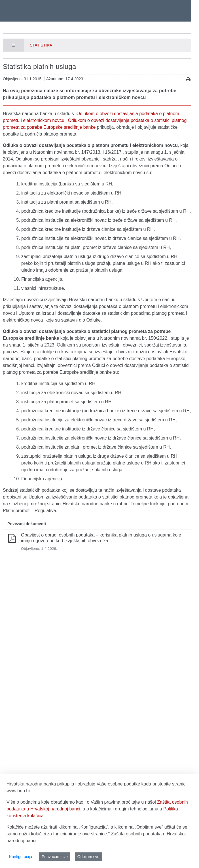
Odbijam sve (88, 857)
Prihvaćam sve (55, 857)
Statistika (41, 45)
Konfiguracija (21, 857)
